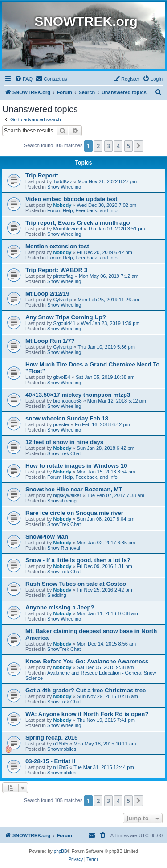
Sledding (57, 595)
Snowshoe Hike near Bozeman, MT (74, 489)
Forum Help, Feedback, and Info (82, 210)
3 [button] (108, 146)
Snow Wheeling (64, 187)
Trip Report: (42, 175)
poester (61, 424)
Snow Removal (64, 548)
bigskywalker (67, 495)
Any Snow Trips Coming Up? (66, 317)
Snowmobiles (62, 749)
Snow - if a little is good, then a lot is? (78, 560)
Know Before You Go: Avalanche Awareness (87, 661)
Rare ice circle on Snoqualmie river (74, 513)
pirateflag (63, 276)
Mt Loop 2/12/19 (47, 294)
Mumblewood (67, 229)
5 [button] (128, 146)
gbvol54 (62, 377)
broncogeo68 (67, 401)
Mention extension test (57, 246)
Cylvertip (63, 300)
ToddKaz (63, 181)
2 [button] (98, 146)
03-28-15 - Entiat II (50, 761)
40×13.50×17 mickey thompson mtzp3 (78, 395)
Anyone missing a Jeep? (60, 607)
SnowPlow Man (47, 537)
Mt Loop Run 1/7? (50, 341)
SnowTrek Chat (64, 453)
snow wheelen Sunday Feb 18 (67, 418)
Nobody (62, 205)
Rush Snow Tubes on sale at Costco (76, 584)
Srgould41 (64, 323)
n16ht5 (61, 744)
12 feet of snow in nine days (64, 442)
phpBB (61, 851)
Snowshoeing (62, 501)
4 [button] (118, 146)
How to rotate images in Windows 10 (76, 466)
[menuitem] (24, 79)
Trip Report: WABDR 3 (56, 270)
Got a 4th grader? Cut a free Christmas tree (86, 690)
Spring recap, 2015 (51, 738)
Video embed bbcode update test (71, 199)
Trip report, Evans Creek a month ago (78, 223)
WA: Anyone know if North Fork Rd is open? (87, 714)
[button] (138, 146)
